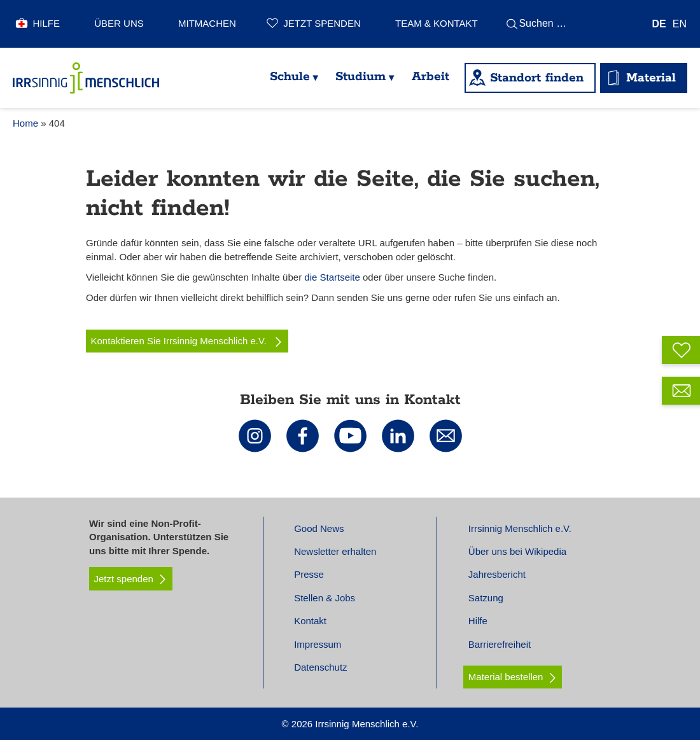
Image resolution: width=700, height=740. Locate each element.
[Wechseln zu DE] (659, 24)
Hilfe (47, 23)
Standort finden (537, 78)
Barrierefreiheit (500, 644)
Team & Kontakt (437, 23)
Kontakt (310, 621)
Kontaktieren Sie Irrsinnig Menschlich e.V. (187, 341)
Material (651, 78)
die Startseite (332, 277)
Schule (290, 77)
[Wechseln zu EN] (680, 24)
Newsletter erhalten (335, 551)
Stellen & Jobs (325, 598)
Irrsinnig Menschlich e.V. (520, 528)
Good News (319, 528)
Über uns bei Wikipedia (517, 551)
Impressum (318, 644)
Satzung (486, 598)
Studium (360, 77)
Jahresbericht (497, 574)
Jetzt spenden (322, 23)
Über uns (119, 23)
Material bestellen (506, 677)
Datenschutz (320, 667)
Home (25, 123)
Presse (309, 574)
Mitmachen (207, 23)
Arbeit (430, 77)
